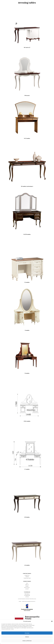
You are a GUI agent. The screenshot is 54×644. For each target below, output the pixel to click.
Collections (27, 575)
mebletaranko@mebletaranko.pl (29, 601)
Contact (27, 589)
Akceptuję (27, 633)
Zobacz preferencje (27, 641)
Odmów (27, 637)
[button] (52, 621)
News (27, 583)
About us (27, 585)
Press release (27, 594)
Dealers (27, 586)
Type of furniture (27, 578)
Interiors (27, 577)
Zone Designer (27, 595)
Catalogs (27, 597)
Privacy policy (27, 588)
